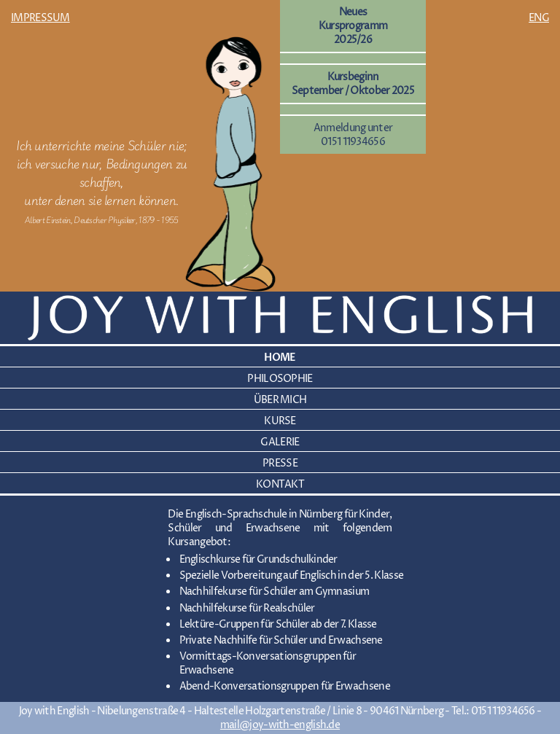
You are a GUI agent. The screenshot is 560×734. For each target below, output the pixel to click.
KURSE (280, 421)
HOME (280, 358)
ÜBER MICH (280, 400)
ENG (539, 18)
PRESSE (280, 463)
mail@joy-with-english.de (280, 725)
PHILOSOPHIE (280, 379)
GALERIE (280, 442)
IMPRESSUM (40, 18)
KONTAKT (280, 484)
